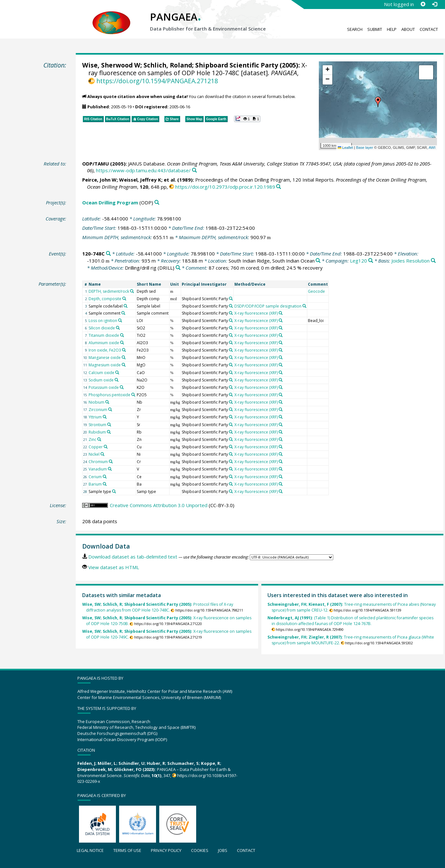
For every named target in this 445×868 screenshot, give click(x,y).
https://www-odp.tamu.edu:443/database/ (143, 170)
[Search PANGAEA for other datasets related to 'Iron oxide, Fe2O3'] (124, 350)
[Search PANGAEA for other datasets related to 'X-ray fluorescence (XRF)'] (281, 313)
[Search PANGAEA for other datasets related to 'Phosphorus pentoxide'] (133, 395)
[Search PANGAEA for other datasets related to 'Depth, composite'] (124, 299)
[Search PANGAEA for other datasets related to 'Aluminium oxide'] (122, 343)
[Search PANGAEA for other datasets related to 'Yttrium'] (105, 417)
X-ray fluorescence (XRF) (256, 313)
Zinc (92, 439)
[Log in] (434, 4)
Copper (96, 447)
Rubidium (97, 432)
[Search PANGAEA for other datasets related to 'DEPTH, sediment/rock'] (132, 291)
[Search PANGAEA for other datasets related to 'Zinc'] (99, 439)
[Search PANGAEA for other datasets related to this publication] (194, 170)
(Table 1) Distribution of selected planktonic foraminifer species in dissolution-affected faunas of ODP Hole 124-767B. (350, 621)
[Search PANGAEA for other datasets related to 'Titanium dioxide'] (122, 335)
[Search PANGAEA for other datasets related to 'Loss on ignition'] (120, 320)
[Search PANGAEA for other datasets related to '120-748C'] (108, 254)
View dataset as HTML (114, 567)
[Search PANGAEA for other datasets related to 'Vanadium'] (110, 469)
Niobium (96, 402)
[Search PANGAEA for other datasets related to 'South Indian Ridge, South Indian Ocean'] (318, 261)
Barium (95, 484)
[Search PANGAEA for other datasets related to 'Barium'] (105, 484)
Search (355, 29)
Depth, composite (105, 299)
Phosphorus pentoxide (109, 395)
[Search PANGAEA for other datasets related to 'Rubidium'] (109, 432)
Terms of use (127, 850)
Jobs (223, 850)
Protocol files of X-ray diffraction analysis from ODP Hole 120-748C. (158, 607)
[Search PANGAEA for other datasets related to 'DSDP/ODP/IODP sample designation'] (304, 306)
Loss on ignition (103, 321)
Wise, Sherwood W (111, 65)
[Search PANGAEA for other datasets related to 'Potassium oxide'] (122, 387)
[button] (378, 102)
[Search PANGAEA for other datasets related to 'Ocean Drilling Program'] (157, 203)
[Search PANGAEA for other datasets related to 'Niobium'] (107, 402)
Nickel (94, 454)
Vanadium (98, 469)
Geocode (316, 291)
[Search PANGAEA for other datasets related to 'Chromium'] (111, 461)
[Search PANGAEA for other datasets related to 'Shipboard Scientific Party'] (231, 299)
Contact (429, 29)
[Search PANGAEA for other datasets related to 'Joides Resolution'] (433, 261)
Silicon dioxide (102, 328)
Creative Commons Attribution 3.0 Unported (159, 505)
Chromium (98, 462)
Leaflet (345, 148)
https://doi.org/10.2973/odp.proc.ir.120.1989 (225, 187)
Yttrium (95, 417)
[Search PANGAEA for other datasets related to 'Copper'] (106, 447)
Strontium (97, 425)
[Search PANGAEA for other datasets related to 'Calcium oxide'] (117, 372)
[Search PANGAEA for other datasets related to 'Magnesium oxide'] (124, 365)
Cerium (95, 477)
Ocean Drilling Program (110, 202)
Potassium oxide (104, 387)
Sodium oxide (101, 380)
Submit (375, 29)
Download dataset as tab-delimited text (133, 557)
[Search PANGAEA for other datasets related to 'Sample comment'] (123, 313)
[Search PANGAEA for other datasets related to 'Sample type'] (114, 491)
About (408, 29)
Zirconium (98, 410)
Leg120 (358, 261)
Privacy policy (166, 850)
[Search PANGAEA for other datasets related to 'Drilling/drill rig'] (178, 268)
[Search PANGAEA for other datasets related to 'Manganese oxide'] (124, 357)
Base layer (365, 148)
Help (392, 29)
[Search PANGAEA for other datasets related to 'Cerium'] (105, 477)
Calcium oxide (101, 373)
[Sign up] (423, 4)
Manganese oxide (105, 358)
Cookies (200, 850)
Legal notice (90, 850)
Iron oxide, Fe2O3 (105, 350)
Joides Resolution (410, 261)
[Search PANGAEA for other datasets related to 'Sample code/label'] (126, 306)
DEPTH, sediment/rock (109, 291)
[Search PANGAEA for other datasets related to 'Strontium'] (109, 425)
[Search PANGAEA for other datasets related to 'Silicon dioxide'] (118, 328)
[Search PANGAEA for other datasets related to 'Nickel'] (102, 454)
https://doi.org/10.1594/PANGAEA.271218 (157, 81)
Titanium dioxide (104, 335)
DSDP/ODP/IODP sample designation (268, 306)
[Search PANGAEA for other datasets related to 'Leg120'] (371, 261)
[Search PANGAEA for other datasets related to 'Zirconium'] (110, 409)
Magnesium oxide (105, 365)
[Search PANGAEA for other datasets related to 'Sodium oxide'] (117, 380)
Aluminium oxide (104, 343)
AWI (432, 148)
